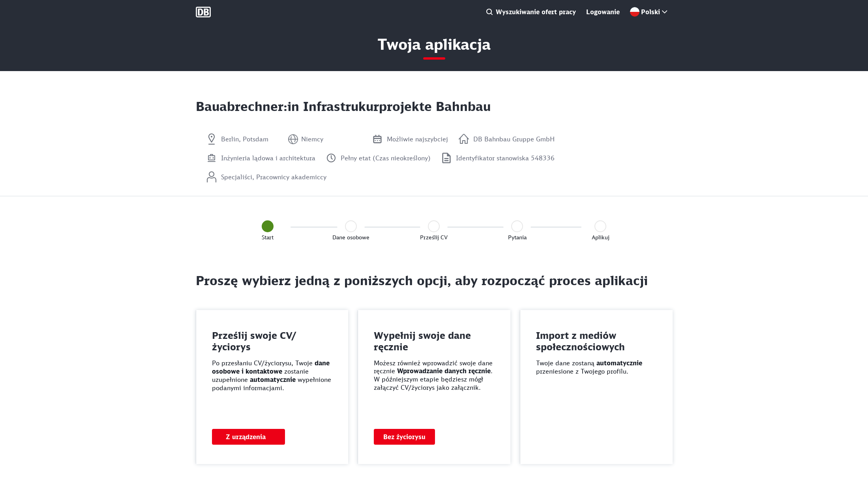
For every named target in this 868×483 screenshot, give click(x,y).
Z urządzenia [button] (246, 437)
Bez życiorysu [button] (404, 437)
